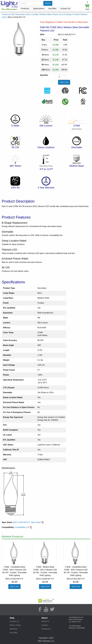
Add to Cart (15, 586)
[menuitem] (25, 9)
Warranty (14, 629)
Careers (45, 625)
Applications (39, 9)
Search (48, 3)
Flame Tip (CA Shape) (62, 14)
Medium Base (46, 14)
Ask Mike (52, 9)
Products (25, 9)
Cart (87, 9)
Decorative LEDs (23, 14)
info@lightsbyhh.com (76, 617)
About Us (45, 621)
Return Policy (15, 625)
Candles (35, 14)
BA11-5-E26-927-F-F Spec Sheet (28, 522)
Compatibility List (23, 527)
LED (13, 14)
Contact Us (65, 9)
